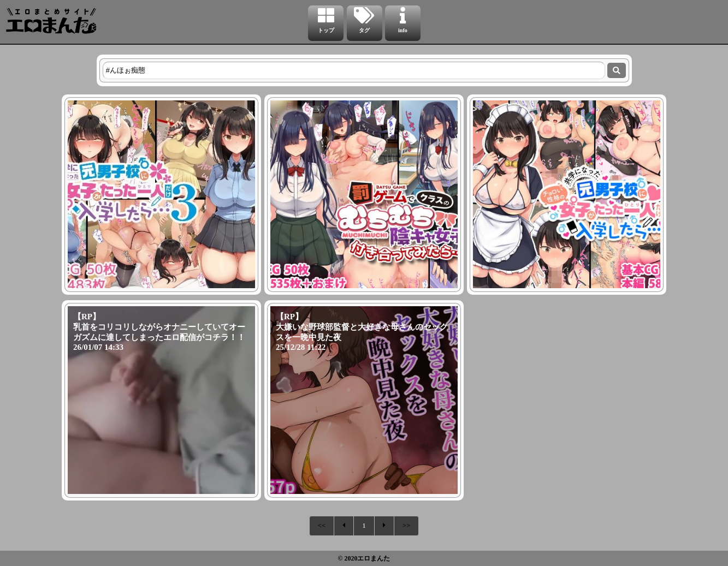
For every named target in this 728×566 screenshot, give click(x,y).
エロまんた (374, 558)
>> (407, 525)
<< (322, 525)
